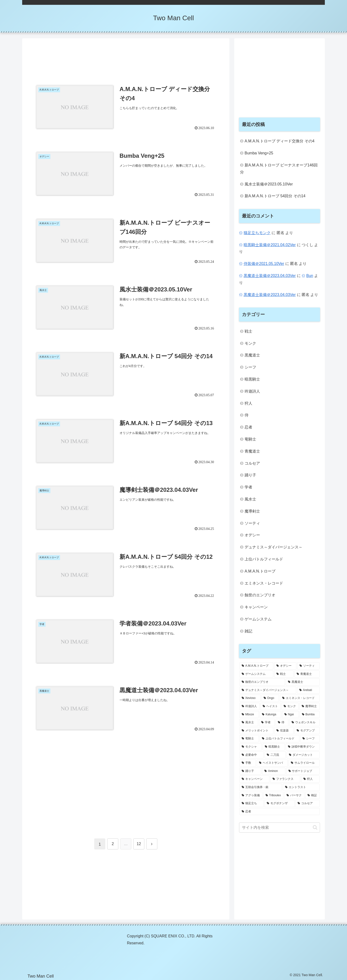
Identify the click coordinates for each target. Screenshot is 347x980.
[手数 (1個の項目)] (248, 763)
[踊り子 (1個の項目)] (250, 771)
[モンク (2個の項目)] (290, 706)
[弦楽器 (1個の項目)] (284, 731)
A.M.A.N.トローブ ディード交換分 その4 (280, 141)
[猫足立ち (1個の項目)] (252, 803)
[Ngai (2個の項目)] (290, 715)
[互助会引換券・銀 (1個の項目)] (261, 787)
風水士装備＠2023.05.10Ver (269, 184)
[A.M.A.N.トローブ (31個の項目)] (256, 666)
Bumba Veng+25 (259, 153)
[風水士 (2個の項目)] (249, 723)
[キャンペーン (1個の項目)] (254, 779)
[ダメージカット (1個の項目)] (303, 755)
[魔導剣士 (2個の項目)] (310, 706)
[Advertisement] (126, 58)
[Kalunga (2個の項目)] (270, 715)
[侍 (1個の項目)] (282, 723)
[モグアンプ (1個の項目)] (307, 731)
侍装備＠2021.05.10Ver (264, 264)
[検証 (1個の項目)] (312, 796)
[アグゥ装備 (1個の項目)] (251, 796)
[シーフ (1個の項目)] (310, 739)
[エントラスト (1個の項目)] (301, 787)
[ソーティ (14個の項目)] (308, 666)
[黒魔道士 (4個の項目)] (303, 682)
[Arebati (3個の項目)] (308, 690)
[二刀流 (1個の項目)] (275, 755)
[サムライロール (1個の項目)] (304, 763)
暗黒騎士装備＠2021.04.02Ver (270, 245)
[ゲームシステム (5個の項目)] (256, 674)
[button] (315, 827)
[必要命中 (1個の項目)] (252, 755)
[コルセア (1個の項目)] (307, 803)
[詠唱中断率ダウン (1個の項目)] (303, 747)
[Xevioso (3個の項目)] (250, 698)
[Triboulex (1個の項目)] (274, 796)
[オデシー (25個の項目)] (285, 666)
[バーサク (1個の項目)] (294, 796)
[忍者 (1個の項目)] (280, 812)
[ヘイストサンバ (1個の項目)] (272, 763)
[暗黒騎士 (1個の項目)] (274, 747)
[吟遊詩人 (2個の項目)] (250, 706)
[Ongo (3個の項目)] (270, 698)
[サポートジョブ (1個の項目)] (303, 771)
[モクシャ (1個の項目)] (251, 747)
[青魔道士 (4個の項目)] (307, 674)
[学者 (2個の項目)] (267, 723)
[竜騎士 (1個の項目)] (249, 739)
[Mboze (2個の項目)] (249, 715)
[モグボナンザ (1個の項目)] (280, 803)
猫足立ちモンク (257, 233)
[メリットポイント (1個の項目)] (256, 731)
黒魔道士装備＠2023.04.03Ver (270, 276)
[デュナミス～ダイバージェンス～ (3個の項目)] (268, 690)
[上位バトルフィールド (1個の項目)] (280, 739)
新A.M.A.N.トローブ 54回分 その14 (275, 196)
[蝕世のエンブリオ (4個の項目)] (262, 682)
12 (139, 844)
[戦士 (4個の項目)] (284, 674)
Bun (310, 276)
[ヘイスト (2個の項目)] (270, 706)
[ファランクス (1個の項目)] (285, 779)
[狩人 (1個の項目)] (310, 779)
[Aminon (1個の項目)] (274, 771)
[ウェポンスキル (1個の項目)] (304, 723)
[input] (280, 828)
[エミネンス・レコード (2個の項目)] (300, 698)
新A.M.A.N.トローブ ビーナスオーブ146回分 (279, 169)
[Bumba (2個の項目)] (310, 715)
